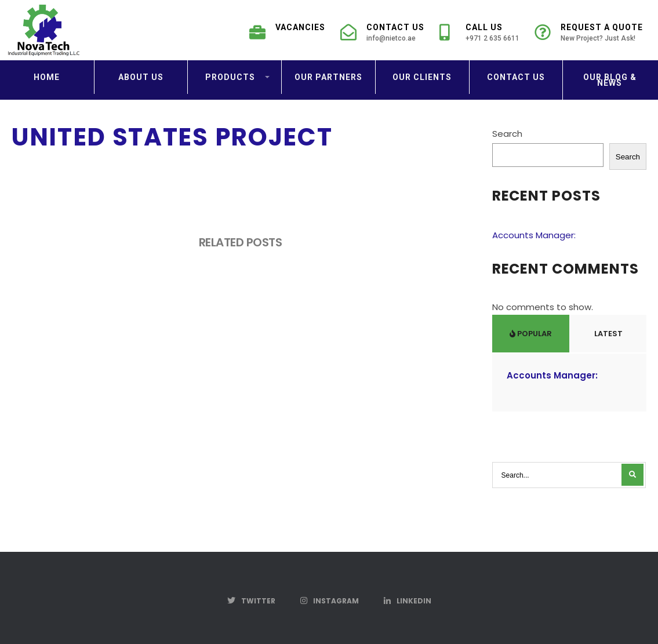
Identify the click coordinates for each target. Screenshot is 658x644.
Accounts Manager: (534, 235)
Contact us (516, 77)
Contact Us (382, 36)
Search (507, 134)
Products (230, 77)
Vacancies (287, 31)
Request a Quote (589, 36)
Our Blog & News (610, 80)
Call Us (479, 36)
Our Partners (328, 77)
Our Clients (422, 77)
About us (141, 77)
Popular (531, 334)
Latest (608, 334)
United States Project (172, 137)
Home (47, 77)
